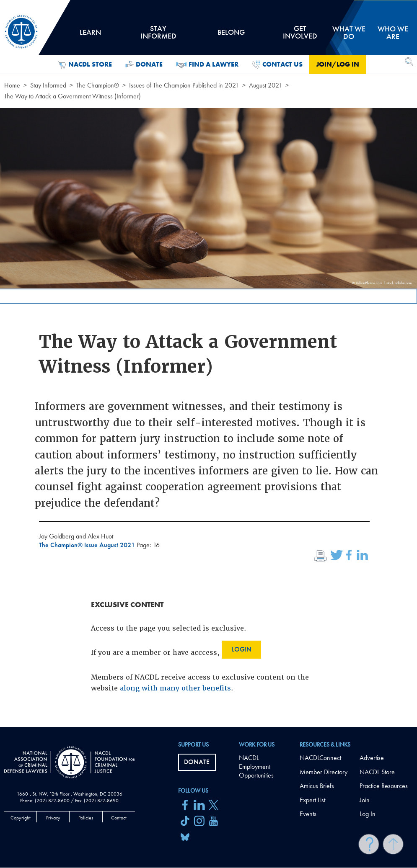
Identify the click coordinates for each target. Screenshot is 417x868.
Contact (119, 818)
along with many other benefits (175, 688)
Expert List (312, 800)
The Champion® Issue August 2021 (88, 545)
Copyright (21, 818)
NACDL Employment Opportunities (256, 766)
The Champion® (98, 85)
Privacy (53, 818)
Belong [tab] (231, 35)
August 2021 (265, 85)
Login (242, 649)
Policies (86, 818)
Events (308, 814)
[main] (208, 363)
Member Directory (324, 772)
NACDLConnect (320, 758)
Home (12, 85)
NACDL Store (85, 64)
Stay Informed (48, 85)
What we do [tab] (349, 32)
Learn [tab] (90, 35)
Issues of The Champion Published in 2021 (184, 85)
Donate (144, 64)
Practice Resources (384, 786)
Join (365, 800)
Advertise (372, 758)
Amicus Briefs (317, 786)
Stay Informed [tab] (158, 35)
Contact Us (277, 64)
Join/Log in (338, 64)
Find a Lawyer (207, 64)
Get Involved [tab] (300, 35)
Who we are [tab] (393, 32)
